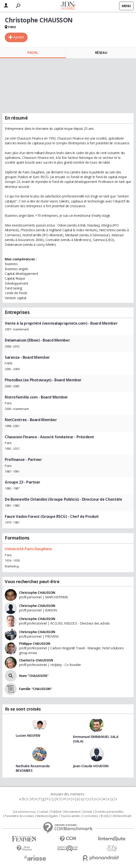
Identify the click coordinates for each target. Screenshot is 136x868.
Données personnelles (109, 812)
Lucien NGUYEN (28, 735)
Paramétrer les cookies (19, 816)
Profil (33, 53)
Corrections (91, 816)
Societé (88, 812)
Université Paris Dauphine (28, 549)
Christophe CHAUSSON (37, 593)
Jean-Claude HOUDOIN (91, 766)
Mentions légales (47, 816)
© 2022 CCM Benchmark (116, 816)
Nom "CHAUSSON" (34, 676)
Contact (43, 812)
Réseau (101, 53)
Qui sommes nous (24, 812)
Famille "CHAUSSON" (35, 689)
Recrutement (72, 812)
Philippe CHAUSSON (35, 643)
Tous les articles (71, 816)
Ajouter (19, 37)
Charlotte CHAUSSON (36, 660)
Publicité (56, 812)
